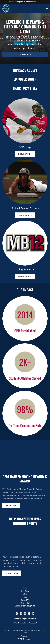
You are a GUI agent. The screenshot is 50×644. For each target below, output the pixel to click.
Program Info (25, 215)
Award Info (11, 505)
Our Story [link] (25, 591)
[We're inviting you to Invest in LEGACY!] (25, 2)
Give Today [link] (25, 603)
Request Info (25, 154)
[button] (47, 8)
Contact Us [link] (25, 600)
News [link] (25, 597)
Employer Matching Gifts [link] (25, 606)
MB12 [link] (25, 594)
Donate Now (25, 54)
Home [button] (25, 588)
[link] (6, 8)
